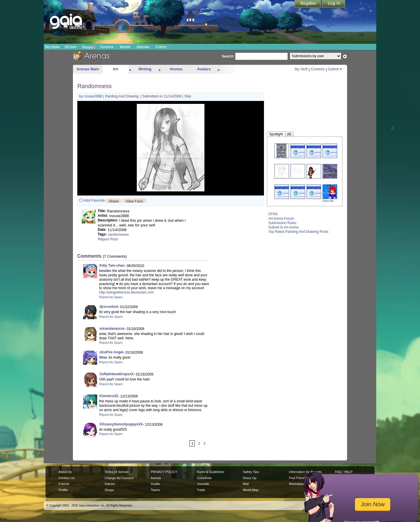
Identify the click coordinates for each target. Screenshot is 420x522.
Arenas (156, 478)
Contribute (204, 478)
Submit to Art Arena (283, 227)
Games (143, 47)
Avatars (204, 69)
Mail (246, 484)
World (125, 47)
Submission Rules (282, 223)
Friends (64, 484)
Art (116, 69)
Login (334, 4)
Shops (89, 47)
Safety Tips (251, 472)
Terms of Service (117, 472)
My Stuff (301, 69)
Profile (63, 490)
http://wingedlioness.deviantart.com (126, 292)
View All (328, 201)
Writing (145, 69)
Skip (188, 96)
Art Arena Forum (281, 219)
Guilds (155, 484)
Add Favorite (94, 200)
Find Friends (298, 478)
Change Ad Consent (119, 478)
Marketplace (298, 484)
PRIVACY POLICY (164, 472)
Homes (176, 69)
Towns (155, 490)
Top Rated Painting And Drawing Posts (298, 232)
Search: (228, 56)
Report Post (108, 239)
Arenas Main (88, 69)
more (130, 69)
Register (308, 4)
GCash (71, 47)
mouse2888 (93, 96)
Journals (203, 484)
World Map (251, 490)
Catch (161, 47)
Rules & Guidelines (211, 472)
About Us (65, 472)
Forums (107, 47)
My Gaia (52, 47)
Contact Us (67, 478)
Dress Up (250, 478)
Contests (318, 69)
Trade (201, 490)
